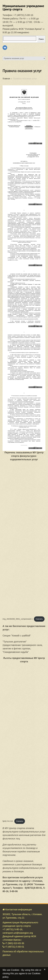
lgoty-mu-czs (8, 821)
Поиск (41, 39)
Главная (6, 78)
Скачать (39, 619)
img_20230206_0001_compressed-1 (18, 619)
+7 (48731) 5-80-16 (23, 15)
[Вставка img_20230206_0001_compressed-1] (24, 539)
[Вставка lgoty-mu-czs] (24, 741)
